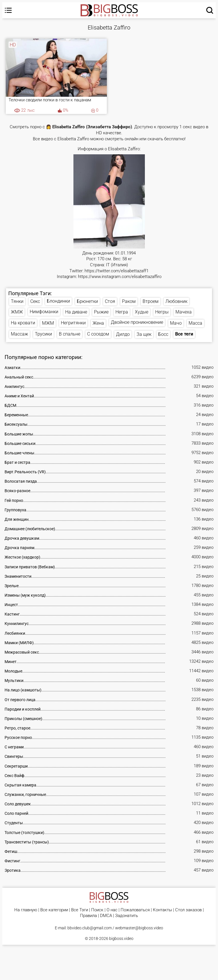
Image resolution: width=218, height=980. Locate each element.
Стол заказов (188, 910)
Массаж (19, 334)
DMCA (106, 916)
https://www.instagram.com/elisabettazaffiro (120, 277)
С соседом (98, 334)
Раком (129, 301)
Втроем (151, 301)
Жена (98, 323)
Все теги (184, 334)
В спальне (70, 334)
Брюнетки (87, 301)
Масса (195, 323)
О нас (112, 910)
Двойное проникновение (137, 322)
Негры (162, 312)
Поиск (97, 910)
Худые (142, 312)
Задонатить (127, 916)
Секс (35, 301)
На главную (26, 910)
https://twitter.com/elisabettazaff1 (117, 271)
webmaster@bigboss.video (139, 928)
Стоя (110, 301)
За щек (144, 334)
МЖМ (48, 323)
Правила (88, 916)
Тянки (17, 301)
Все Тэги (80, 910)
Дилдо (123, 334)
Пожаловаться (135, 910)
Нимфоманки (44, 312)
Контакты (162, 910)
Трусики (43, 334)
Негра (122, 312)
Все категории (54, 910)
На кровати (23, 323)
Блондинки (58, 301)
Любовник (176, 301)
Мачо (176, 323)
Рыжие (101, 312)
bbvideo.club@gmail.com (90, 928)
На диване (76, 312)
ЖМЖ (17, 312)
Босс (163, 334)
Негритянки (73, 323)
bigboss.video (121, 938)
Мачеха (184, 312)
